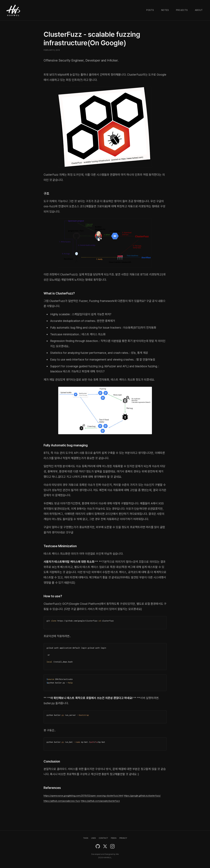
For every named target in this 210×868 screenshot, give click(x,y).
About (199, 10)
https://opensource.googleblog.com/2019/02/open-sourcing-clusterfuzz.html (95, 795)
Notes (165, 10)
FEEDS (114, 838)
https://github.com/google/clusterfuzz (69, 806)
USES (94, 838)
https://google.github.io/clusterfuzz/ (67, 801)
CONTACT (103, 838)
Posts (150, 10)
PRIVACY (123, 838)
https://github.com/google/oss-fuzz (115, 801)
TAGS (86, 838)
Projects (182, 10)
